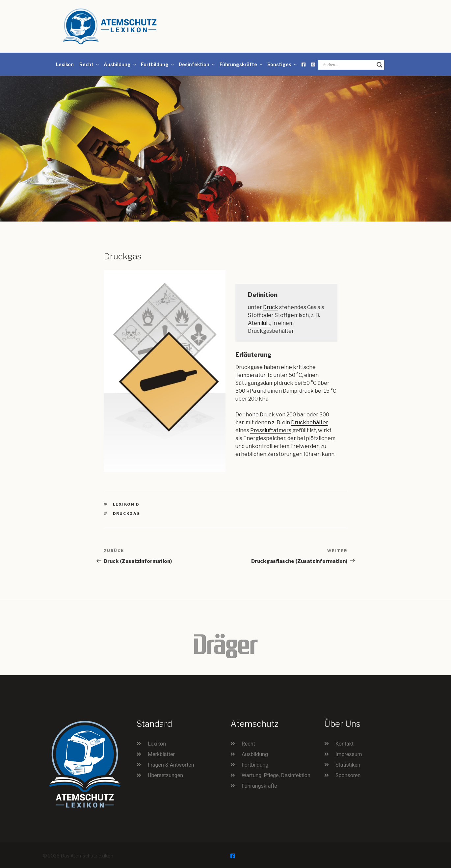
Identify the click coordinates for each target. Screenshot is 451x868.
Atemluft (259, 323)
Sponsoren (348, 775)
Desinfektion (197, 64)
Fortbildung (158, 64)
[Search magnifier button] (380, 65)
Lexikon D (126, 504)
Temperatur (251, 375)
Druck (271, 307)
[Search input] (348, 65)
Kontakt (345, 744)
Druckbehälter (310, 422)
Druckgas (127, 513)
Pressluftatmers (271, 430)
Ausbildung (120, 64)
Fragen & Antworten (171, 765)
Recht (90, 64)
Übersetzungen (165, 775)
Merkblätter (161, 754)
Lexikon (65, 64)
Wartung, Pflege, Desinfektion (276, 775)
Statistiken (348, 765)
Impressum (349, 754)
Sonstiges (282, 64)
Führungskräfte (241, 64)
